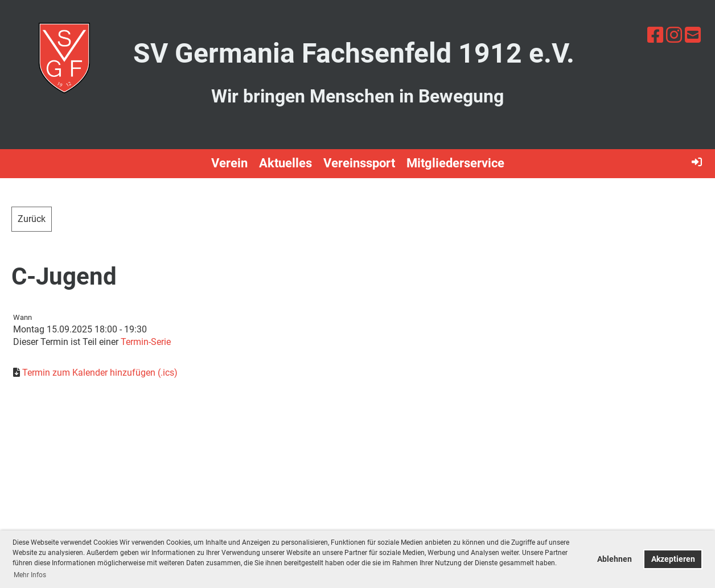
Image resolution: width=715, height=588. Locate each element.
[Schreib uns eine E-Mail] (693, 35)
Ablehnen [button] (615, 559)
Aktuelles (285, 163)
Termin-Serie (146, 342)
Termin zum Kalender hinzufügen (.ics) (100, 373)
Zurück (32, 219)
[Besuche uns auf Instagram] (674, 35)
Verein (229, 163)
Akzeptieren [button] (673, 559)
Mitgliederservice (455, 163)
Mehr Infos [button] (30, 575)
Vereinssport (359, 163)
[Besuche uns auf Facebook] (655, 35)
